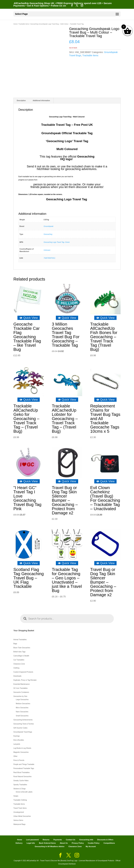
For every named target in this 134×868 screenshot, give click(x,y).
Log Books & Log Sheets (22, 748)
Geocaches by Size (20, 696)
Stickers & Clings (20, 789)
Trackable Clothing (20, 800)
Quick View (29, 318)
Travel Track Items (20, 808)
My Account (91, 846)
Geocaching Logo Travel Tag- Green (57, 242)
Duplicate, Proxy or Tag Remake (25, 680)
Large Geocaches (22, 700)
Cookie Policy (94, 843)
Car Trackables (19, 660)
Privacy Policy (78, 843)
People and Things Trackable (24, 764)
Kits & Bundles (19, 740)
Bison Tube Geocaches (22, 648)
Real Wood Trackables (21, 772)
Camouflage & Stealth (21, 656)
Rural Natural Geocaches (22, 777)
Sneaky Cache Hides (21, 781)
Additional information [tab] (41, 101)
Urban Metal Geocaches (22, 816)
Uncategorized (19, 812)
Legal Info (31, 843)
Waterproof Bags (19, 824)
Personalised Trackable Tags (24, 768)
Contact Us (71, 840)
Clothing (16, 668)
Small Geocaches (22, 716)
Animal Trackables (20, 640)
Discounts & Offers (105, 840)
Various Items (18, 820)
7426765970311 (49, 258)
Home (15, 24)
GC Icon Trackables (21, 688)
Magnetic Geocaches (21, 752)
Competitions (109, 843)
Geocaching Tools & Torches (24, 724)
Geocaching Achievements (23, 720)
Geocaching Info (86, 840)
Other (15, 756)
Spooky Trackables (20, 785)
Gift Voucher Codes (20, 728)
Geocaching (48, 234)
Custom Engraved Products (23, 672)
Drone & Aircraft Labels (24, 792)
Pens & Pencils (19, 760)
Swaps (16, 796)
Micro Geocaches (22, 708)
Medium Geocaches (23, 704)
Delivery (19, 843)
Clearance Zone (19, 664)
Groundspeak (48, 226)
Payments (58, 840)
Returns (46, 840)
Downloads (17, 676)
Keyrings (17, 736)
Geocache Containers (21, 692)
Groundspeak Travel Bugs (23, 732)
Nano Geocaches (22, 712)
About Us (64, 843)
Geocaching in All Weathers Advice (50, 846)
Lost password (32, 840)
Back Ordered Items (47, 843)
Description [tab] (21, 101)
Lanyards (17, 744)
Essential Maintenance (22, 684)
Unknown (47, 250)
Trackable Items (24, 24)
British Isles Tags (19, 652)
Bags (15, 644)
